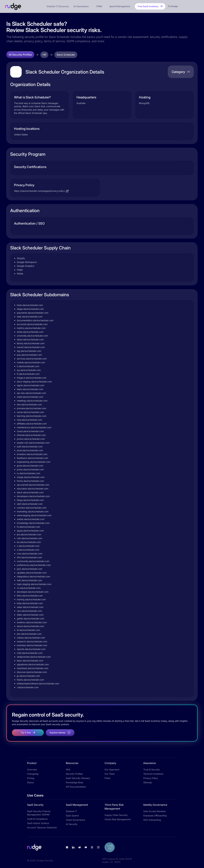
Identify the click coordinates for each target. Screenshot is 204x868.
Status (30, 782)
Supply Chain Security (116, 815)
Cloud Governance (75, 820)
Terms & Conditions (153, 774)
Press (107, 778)
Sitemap (148, 782)
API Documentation (76, 787)
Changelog (33, 774)
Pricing (31, 778)
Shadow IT (71, 811)
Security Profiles (74, 774)
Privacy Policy (151, 778)
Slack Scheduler (66, 55)
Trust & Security (152, 769)
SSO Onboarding (152, 820)
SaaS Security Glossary (78, 778)
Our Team (110, 774)
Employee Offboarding (155, 816)
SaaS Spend (72, 816)
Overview (32, 769)
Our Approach (112, 769)
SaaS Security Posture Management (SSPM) (39, 813)
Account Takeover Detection (42, 827)
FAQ (68, 769)
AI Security (72, 824)
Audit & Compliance (37, 819)
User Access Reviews (154, 811)
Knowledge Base (75, 782)
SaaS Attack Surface (38, 823)
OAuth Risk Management (118, 819)
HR (44, 55)
